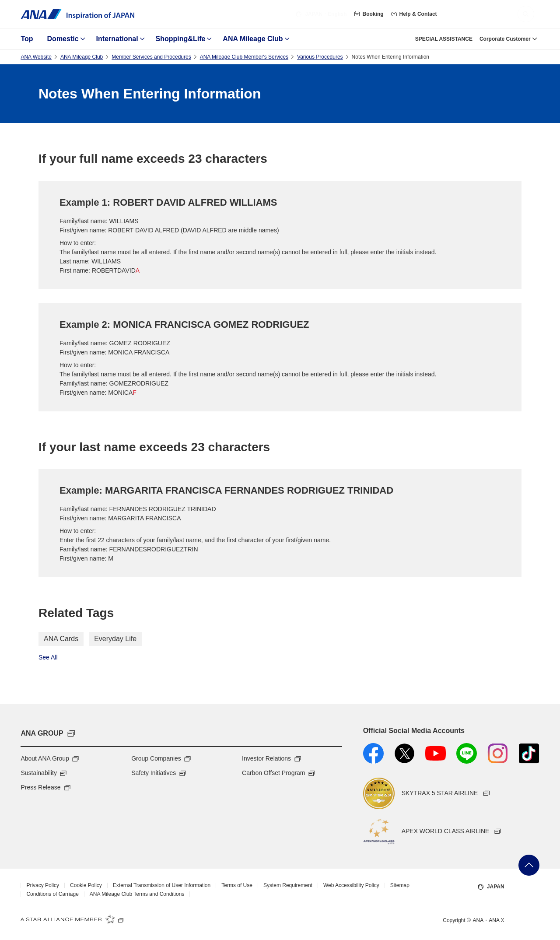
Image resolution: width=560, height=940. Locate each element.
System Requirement (288, 885)
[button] (526, 14)
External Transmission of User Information (162, 885)
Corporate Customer (505, 39)
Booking (369, 14)
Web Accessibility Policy (351, 885)
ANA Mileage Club (253, 39)
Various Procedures (320, 57)
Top (27, 39)
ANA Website (36, 57)
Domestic (63, 39)
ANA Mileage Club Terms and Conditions (137, 894)
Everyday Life (115, 639)
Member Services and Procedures (151, 57)
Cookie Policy (86, 885)
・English (321, 14)
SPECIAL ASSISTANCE (444, 39)
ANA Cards (61, 639)
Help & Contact (414, 14)
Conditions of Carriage (52, 894)
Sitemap (400, 885)
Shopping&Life (181, 39)
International (117, 39)
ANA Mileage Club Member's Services (244, 57)
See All (48, 657)
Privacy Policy (43, 885)
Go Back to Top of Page (529, 865)
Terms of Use (237, 885)
